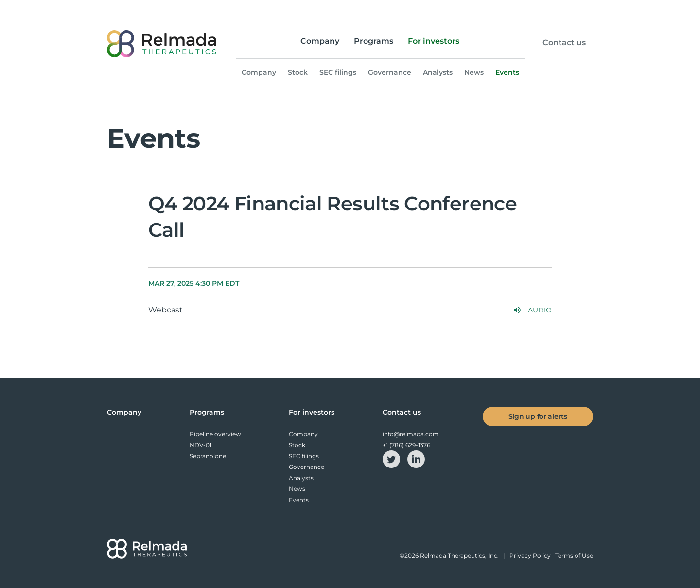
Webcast (166, 310)
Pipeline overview (215, 434)
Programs (374, 41)
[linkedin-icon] (416, 458)
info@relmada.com (411, 434)
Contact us (564, 43)
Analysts (438, 72)
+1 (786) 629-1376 (406, 445)
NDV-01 (201, 445)
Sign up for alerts (538, 416)
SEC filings (338, 72)
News (474, 72)
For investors (434, 41)
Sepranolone (208, 456)
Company (320, 41)
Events (507, 72)
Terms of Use (574, 556)
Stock (298, 72)
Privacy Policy (530, 556)
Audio (532, 310)
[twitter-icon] (392, 458)
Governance (390, 72)
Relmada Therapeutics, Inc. (459, 556)
